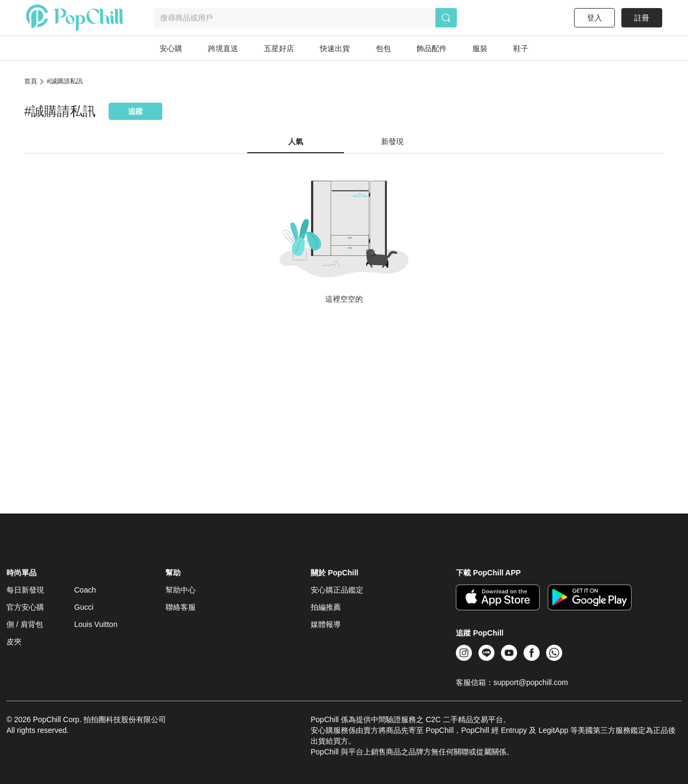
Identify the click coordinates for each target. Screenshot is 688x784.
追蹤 (135, 111)
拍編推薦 (326, 607)
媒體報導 (326, 624)
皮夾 (14, 642)
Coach (85, 590)
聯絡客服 (181, 607)
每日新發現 (25, 590)
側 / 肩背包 (25, 624)
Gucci (84, 607)
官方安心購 (25, 607)
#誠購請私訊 (65, 81)
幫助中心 (181, 590)
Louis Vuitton (96, 624)
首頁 (31, 81)
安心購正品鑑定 (337, 590)
